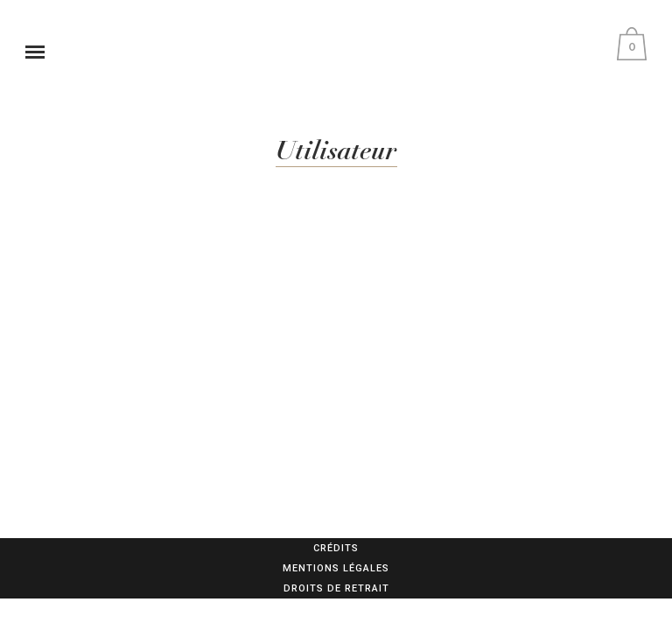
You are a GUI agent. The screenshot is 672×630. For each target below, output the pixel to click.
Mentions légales (336, 568)
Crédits (336, 548)
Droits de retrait (336, 588)
